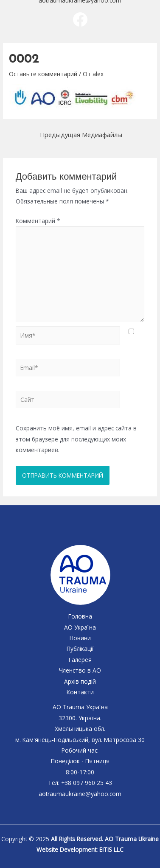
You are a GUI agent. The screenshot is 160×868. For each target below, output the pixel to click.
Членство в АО (80, 670)
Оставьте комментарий (43, 74)
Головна (80, 616)
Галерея (80, 660)
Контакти (80, 692)
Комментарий (38, 221)
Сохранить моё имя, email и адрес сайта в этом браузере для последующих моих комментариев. (76, 439)
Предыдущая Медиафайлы (81, 135)
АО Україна (80, 627)
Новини (80, 638)
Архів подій (80, 681)
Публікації (80, 649)
